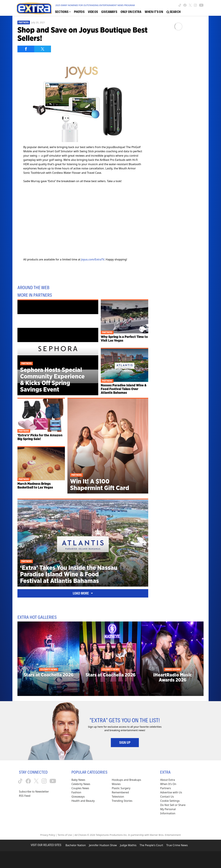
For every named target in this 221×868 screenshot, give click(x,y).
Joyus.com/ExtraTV (93, 259)
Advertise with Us (171, 792)
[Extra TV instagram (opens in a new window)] (195, 5)
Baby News (78, 780)
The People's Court (151, 845)
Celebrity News (81, 784)
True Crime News (177, 845)
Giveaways (78, 797)
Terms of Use (65, 835)
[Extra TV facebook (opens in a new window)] (185, 5)
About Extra (168, 780)
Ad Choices (80, 835)
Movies (116, 784)
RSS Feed (25, 796)
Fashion (76, 792)
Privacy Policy (48, 835)
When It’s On (168, 784)
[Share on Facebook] (26, 49)
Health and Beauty (83, 801)
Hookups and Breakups (127, 780)
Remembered (120, 792)
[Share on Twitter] (43, 49)
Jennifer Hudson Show (103, 845)
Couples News (80, 788)
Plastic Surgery (121, 788)
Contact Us (167, 797)
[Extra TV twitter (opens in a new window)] (190, 5)
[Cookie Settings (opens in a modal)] (170, 801)
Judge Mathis (128, 845)
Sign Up (125, 743)
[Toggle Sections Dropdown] (63, 12)
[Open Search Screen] (174, 12)
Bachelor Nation (76, 845)
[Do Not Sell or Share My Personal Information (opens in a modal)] (175, 809)
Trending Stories (122, 801)
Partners (24, 22)
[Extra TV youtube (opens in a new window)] (201, 5)
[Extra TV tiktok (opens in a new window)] (180, 5)
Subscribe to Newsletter (34, 792)
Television (118, 797)
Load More (83, 593)
